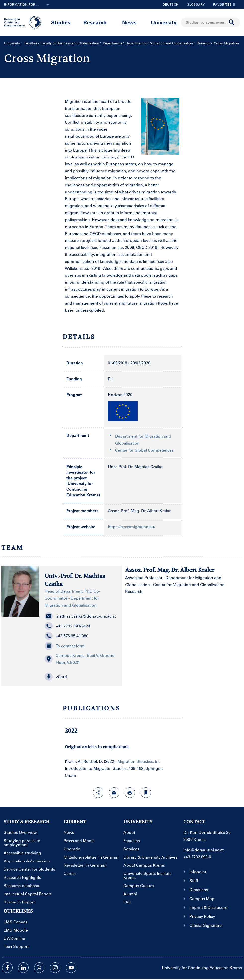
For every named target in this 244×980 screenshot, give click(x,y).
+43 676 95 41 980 (67, 636)
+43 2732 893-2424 (67, 626)
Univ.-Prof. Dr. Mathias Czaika (135, 466)
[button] (81, 677)
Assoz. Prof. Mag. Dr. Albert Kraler (139, 511)
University (164, 22)
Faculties (30, 43)
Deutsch (171, 4)
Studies (61, 22)
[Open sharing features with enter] (98, 793)
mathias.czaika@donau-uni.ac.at (80, 616)
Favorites (223, 4)
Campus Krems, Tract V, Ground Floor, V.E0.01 (80, 659)
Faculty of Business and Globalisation (70, 43)
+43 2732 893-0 (197, 857)
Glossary (194, 4)
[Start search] (232, 22)
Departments (113, 43)
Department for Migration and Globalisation (159, 43)
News (129, 22)
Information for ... (28, 5)
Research (95, 22)
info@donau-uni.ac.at (203, 850)
